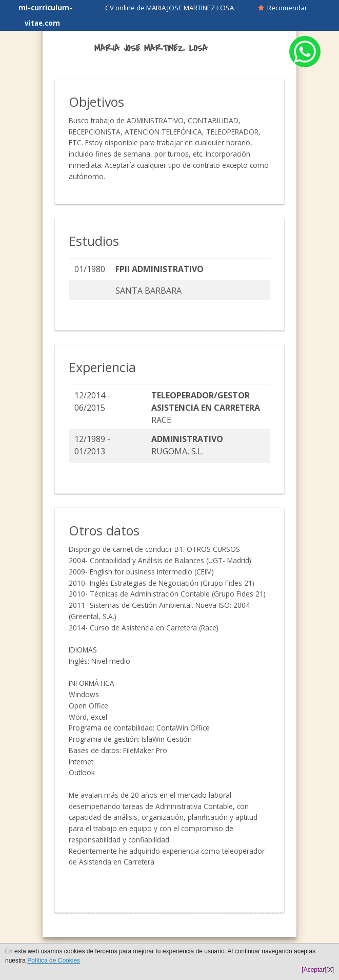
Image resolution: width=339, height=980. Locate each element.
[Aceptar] (314, 970)
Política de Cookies (54, 960)
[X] (330, 970)
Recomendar (283, 8)
